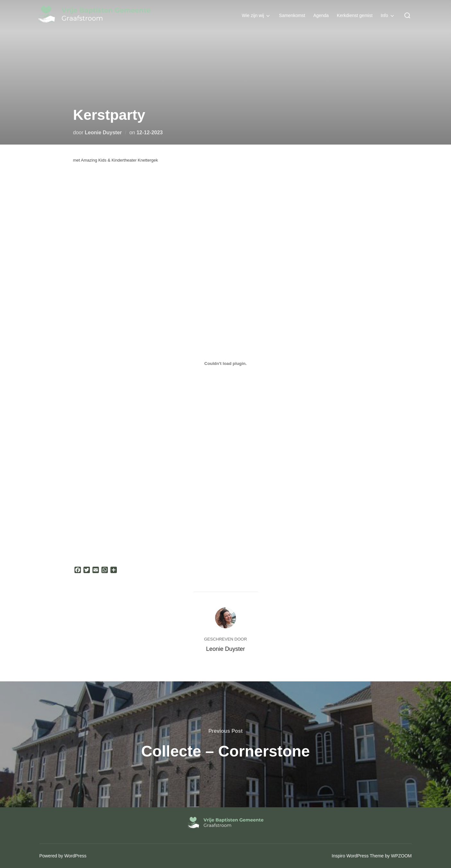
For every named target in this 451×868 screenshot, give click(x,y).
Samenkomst (293, 15)
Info (388, 15)
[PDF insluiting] (226, 363)
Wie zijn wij (258, 15)
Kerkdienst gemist (355, 15)
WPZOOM (401, 856)
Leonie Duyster (103, 133)
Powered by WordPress (63, 856)
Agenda (322, 15)
